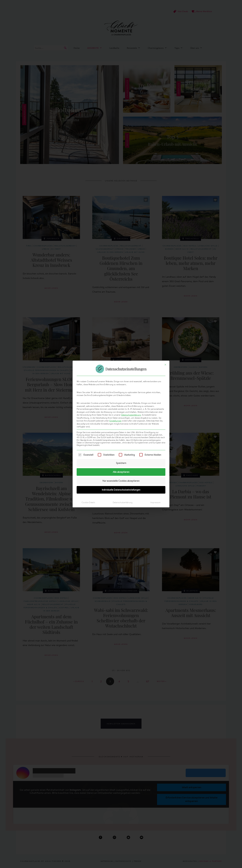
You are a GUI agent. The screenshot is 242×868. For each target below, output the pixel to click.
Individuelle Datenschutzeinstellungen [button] (121, 490)
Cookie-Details (88, 502)
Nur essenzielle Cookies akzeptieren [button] (121, 481)
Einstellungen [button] (115, 421)
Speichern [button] (121, 463)
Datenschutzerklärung (131, 415)
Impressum (155, 502)
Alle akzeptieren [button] (121, 472)
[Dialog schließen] (165, 365)
